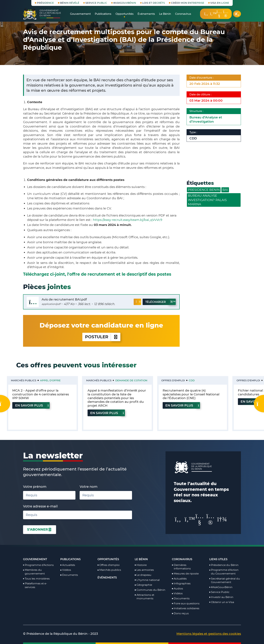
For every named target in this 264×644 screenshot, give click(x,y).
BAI (225, 190)
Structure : (197, 111)
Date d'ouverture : (202, 78)
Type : (194, 132)
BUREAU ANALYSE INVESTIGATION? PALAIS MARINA (207, 200)
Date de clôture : (201, 94)
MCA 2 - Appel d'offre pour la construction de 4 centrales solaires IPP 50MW (41, 394)
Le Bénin (141, 559)
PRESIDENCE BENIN (204, 190)
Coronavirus (182, 559)
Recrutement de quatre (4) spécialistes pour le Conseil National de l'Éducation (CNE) (191, 394)
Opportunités (108, 559)
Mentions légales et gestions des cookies (209, 634)
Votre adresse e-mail (40, 506)
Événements (107, 578)
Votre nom (89, 487)
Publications (70, 559)
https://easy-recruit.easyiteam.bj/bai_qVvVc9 (128, 220)
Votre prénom (35, 487)
